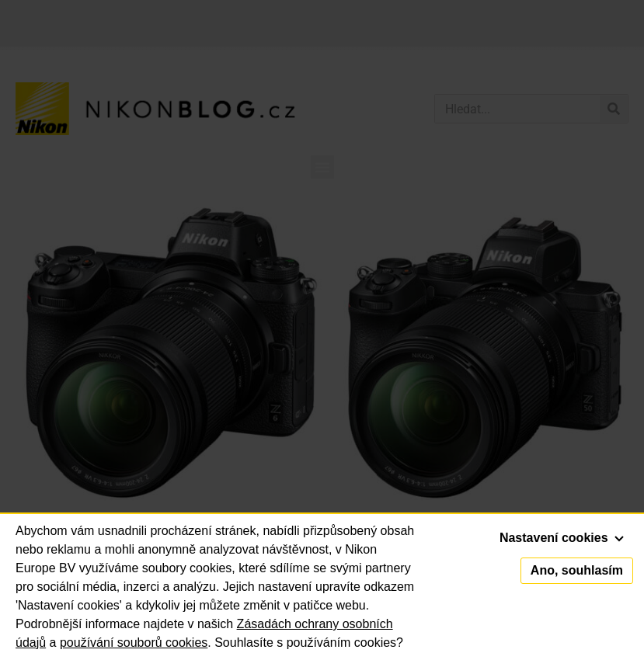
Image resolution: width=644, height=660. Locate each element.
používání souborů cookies (134, 643)
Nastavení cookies (562, 538)
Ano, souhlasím (577, 570)
